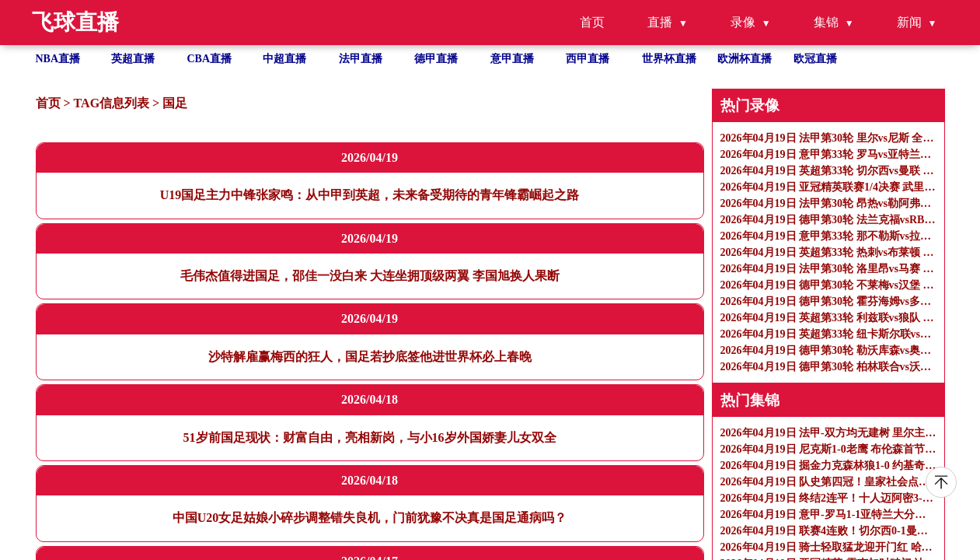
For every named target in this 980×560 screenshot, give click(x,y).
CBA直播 (210, 59)
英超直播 (133, 59)
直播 (660, 22)
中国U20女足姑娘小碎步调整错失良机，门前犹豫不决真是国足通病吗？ (370, 518)
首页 (592, 22)
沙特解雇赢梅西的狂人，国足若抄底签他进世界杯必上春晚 (370, 357)
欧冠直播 (815, 59)
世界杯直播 (669, 59)
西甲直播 (588, 59)
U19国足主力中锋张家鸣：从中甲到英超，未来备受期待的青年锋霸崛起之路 (370, 195)
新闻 (909, 22)
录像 (743, 22)
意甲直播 (512, 59)
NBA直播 (58, 59)
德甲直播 (436, 59)
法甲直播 (361, 59)
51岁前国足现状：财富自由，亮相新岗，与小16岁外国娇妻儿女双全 (370, 437)
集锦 (826, 22)
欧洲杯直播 (745, 59)
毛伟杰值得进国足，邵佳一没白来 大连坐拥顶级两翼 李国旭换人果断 (370, 276)
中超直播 (284, 59)
